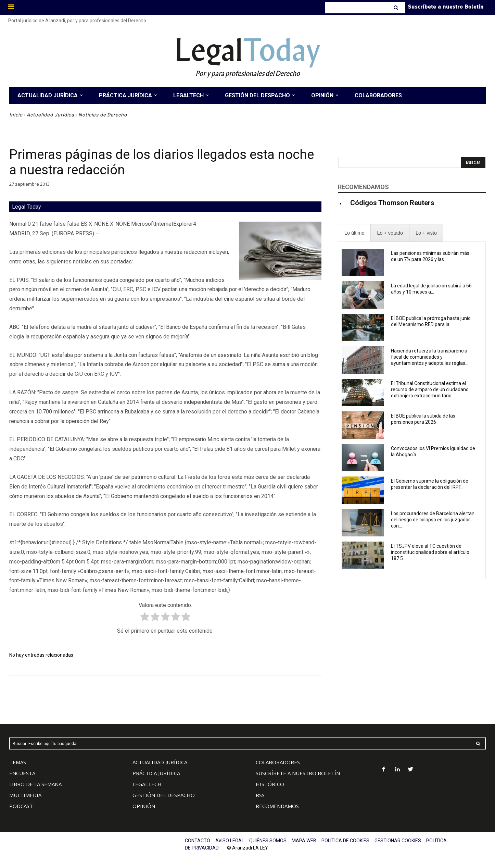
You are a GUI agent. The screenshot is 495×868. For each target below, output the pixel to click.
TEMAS (18, 762)
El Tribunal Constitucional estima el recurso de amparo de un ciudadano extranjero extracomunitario (430, 389)
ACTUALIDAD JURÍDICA (160, 762)
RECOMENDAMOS (277, 806)
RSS (260, 795)
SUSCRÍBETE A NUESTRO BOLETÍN (298, 773)
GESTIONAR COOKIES (398, 841)
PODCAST (21, 806)
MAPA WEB (304, 841)
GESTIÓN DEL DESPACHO (164, 795)
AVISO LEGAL (230, 841)
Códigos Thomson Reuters (392, 203)
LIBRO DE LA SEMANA (35, 784)
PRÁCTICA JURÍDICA (156, 773)
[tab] (354, 233)
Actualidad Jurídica (50, 115)
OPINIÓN (144, 806)
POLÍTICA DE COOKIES (345, 841)
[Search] (397, 8)
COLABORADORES (278, 762)
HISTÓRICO (270, 784)
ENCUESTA (22, 773)
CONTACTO (198, 841)
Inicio (16, 115)
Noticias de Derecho (103, 115)
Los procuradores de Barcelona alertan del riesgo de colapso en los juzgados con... (433, 520)
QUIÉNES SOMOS (268, 841)
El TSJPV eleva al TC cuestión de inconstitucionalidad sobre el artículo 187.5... (430, 552)
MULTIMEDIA (25, 795)
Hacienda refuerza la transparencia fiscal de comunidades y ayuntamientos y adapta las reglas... (430, 357)
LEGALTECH (147, 784)
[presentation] (354, 233)
